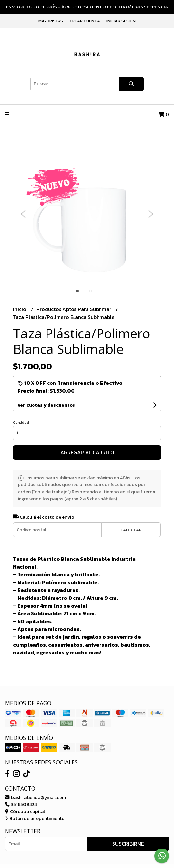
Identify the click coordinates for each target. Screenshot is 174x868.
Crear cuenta (85, 21)
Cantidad (21, 422)
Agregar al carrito (87, 452)
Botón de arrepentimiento (35, 818)
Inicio (20, 309)
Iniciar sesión (121, 21)
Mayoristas (51, 21)
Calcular (131, 530)
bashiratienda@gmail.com (35, 797)
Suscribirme (128, 844)
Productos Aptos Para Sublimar (74, 309)
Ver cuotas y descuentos (46, 405)
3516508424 (21, 804)
